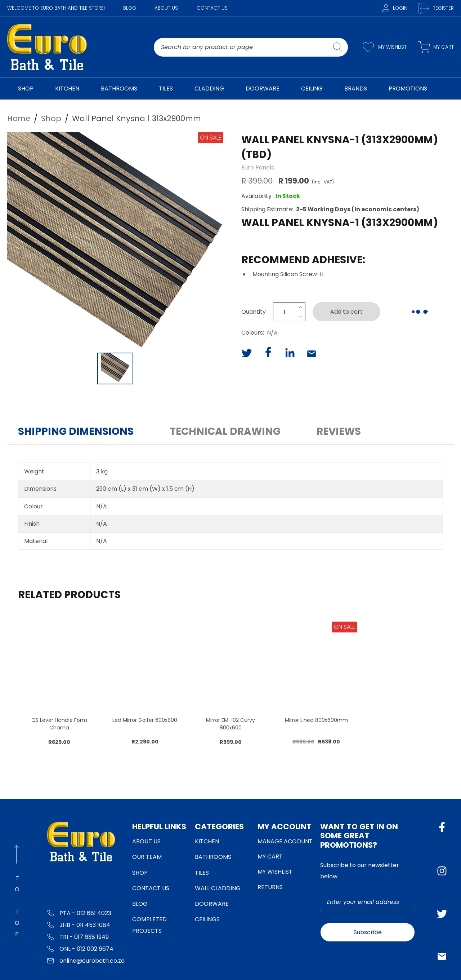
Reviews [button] (339, 431)
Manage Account (285, 841)
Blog (130, 8)
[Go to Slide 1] (115, 368)
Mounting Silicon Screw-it (288, 274)
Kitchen (207, 841)
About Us (166, 8)
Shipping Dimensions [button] (76, 431)
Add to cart (346, 312)
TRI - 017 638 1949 (78, 937)
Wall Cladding (218, 888)
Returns (270, 887)
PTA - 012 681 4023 (79, 913)
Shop (140, 873)
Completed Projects (149, 925)
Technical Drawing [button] (225, 431)
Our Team (147, 857)
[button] (115, 240)
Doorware (212, 904)
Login (395, 8)
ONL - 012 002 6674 (80, 948)
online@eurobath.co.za (86, 960)
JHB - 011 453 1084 (79, 925)
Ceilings (207, 919)
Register (436, 8)
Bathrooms (213, 857)
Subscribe (368, 932)
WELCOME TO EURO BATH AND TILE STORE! (56, 8)
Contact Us (212, 8)
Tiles (202, 873)
